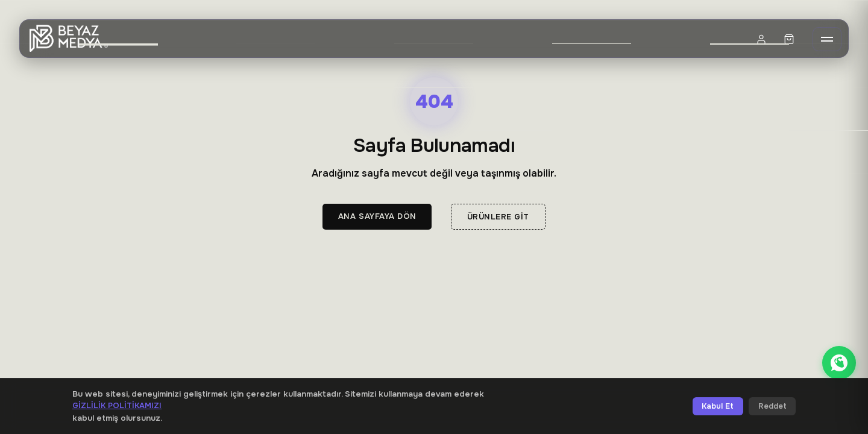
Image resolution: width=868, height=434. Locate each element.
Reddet (772, 406)
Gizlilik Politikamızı (117, 406)
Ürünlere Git (498, 217)
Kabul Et (718, 406)
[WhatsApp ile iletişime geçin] (839, 363)
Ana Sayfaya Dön (377, 216)
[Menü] (827, 39)
